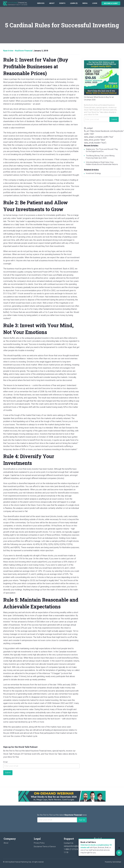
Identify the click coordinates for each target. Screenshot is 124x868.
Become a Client (111, 3)
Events (62, 3)
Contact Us (69, 843)
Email (5, 762)
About (52, 3)
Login (95, 3)
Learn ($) (74, 3)
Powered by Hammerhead (113, 862)
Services (41, 3)
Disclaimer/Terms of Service (45, 847)
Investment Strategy (93, 173)
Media (85, 3)
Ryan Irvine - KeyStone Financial (18, 51)
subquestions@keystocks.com (77, 846)
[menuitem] (41, 3)
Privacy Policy (39, 843)
